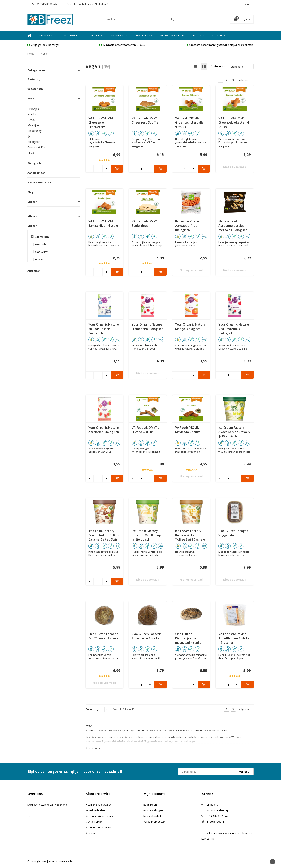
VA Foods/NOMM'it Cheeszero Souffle (145, 120)
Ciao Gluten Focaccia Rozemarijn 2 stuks (147, 636)
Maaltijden (34, 125)
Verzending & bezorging (99, 816)
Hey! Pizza (41, 259)
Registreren (150, 805)
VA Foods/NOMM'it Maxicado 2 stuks (189, 430)
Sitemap (90, 833)
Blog (30, 192)
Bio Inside (41, 244)
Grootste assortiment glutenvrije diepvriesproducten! (220, 45)
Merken (219, 35)
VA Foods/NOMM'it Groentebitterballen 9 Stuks (190, 122)
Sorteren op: (219, 66)
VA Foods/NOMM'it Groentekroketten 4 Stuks (234, 122)
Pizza (31, 153)
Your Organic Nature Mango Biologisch (190, 327)
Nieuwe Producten (172, 35)
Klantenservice (94, 822)
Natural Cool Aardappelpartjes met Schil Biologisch (233, 226)
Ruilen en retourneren (98, 827)
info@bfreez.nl (215, 822)
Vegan (96, 35)
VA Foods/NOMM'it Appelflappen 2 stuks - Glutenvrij (234, 638)
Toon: (89, 709)
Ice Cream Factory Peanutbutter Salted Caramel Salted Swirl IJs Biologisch (104, 535)
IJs (29, 136)
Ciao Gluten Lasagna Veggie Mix (233, 533)
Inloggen (244, 4)
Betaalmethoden (95, 810)
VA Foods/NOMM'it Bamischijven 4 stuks (103, 223)
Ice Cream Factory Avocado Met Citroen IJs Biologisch (234, 432)
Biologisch (119, 35)
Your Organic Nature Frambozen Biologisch (147, 327)
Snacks (32, 114)
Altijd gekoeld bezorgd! (43, 45)
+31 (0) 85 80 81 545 (44, 4)
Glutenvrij (48, 35)
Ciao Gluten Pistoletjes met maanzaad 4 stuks (188, 638)
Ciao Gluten (42, 252)
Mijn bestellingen (153, 810)
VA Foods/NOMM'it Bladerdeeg (145, 223)
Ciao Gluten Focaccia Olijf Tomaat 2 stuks (103, 636)
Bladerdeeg (34, 131)
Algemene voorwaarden (99, 805)
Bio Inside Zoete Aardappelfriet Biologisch (187, 226)
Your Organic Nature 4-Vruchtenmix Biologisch (234, 329)
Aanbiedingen (144, 35)
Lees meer (93, 748)
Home (29, 35)
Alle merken (42, 237)
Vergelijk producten (154, 822)
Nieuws (198, 35)
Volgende (245, 80)
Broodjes (33, 109)
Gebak (31, 120)
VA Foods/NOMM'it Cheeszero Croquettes (102, 122)
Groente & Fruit (37, 147)
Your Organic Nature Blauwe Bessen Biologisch (104, 329)
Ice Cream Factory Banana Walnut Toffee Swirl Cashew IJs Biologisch (190, 535)
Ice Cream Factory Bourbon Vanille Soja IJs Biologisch (147, 535)
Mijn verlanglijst (152, 816)
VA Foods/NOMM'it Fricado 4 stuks (145, 430)
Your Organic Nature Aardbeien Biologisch (104, 430)
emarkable (68, 861)
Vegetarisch (73, 35)
